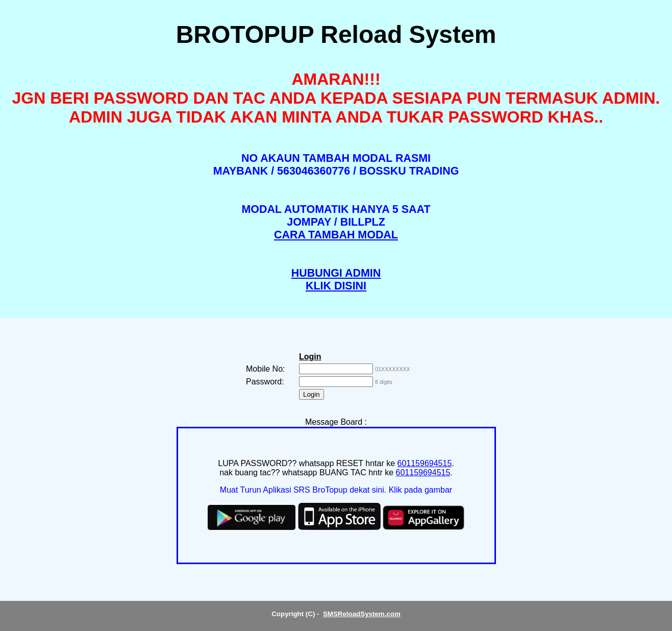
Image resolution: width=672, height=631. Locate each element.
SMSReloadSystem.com (362, 614)
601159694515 (425, 463)
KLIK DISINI (336, 286)
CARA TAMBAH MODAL (336, 235)
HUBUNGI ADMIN (336, 273)
